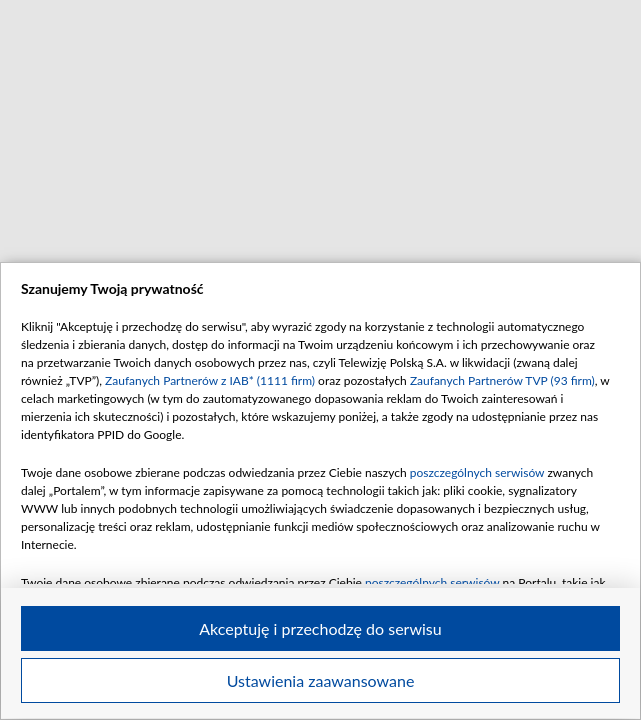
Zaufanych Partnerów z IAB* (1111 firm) (210, 380)
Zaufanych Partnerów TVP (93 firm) (502, 380)
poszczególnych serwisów (477, 472)
